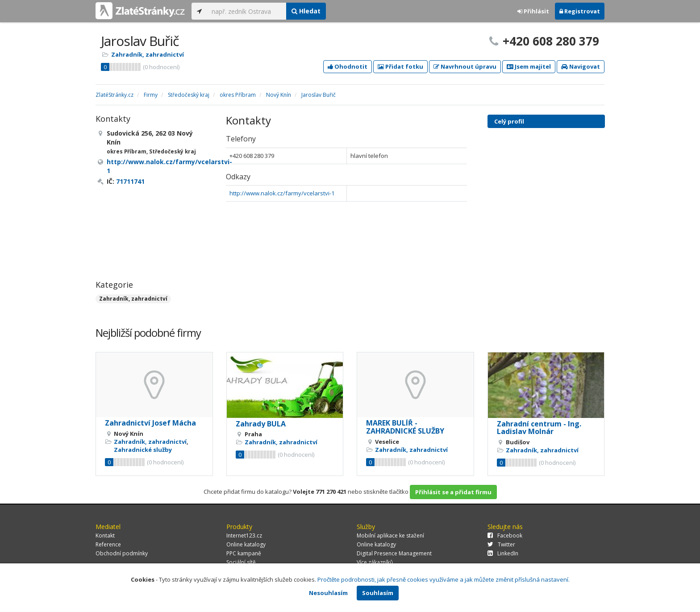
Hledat (306, 11)
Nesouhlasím (328, 593)
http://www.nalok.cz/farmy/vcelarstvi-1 (282, 193)
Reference (108, 544)
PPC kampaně (244, 553)
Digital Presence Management (394, 553)
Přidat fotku (400, 66)
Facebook (505, 535)
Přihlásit (533, 11)
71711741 (130, 181)
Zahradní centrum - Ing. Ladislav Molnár (539, 428)
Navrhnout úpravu (465, 66)
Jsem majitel (529, 66)
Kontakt (105, 535)
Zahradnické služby (143, 450)
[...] (247, 11)
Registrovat (580, 11)
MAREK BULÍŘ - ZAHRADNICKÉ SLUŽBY (405, 427)
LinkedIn (503, 553)
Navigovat (581, 66)
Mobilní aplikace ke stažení (390, 535)
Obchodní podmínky (122, 553)
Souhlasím (378, 593)
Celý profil (509, 121)
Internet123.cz (244, 535)
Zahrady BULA (261, 424)
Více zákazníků (375, 562)
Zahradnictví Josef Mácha (150, 423)
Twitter (501, 544)
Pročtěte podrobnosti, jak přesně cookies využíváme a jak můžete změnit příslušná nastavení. (444, 579)
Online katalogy (246, 544)
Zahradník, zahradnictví (148, 54)
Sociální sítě (241, 562)
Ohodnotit (348, 66)
